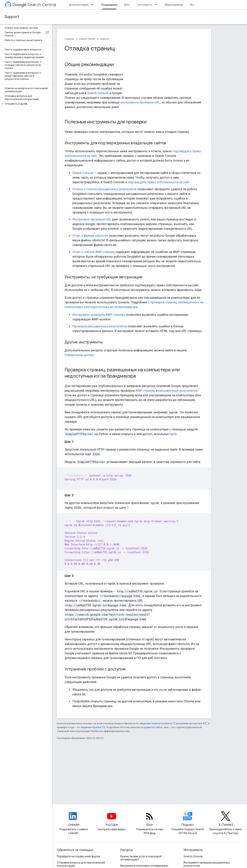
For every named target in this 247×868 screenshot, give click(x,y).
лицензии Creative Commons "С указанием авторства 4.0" (173, 723)
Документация (79, 5)
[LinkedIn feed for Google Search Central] (74, 819)
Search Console (98, 93)
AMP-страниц (145, 391)
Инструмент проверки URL (92, 219)
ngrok (173, 434)
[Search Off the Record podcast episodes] (188, 819)
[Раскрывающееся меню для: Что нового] (157, 5)
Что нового (145, 5)
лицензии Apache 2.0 (93, 727)
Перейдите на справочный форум (78, 856)
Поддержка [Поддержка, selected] (109, 5)
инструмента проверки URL (140, 102)
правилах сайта (153, 727)
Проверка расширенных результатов (100, 326)
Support (12, 17)
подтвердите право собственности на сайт (159, 182)
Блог (127, 5)
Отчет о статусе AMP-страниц (94, 252)
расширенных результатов (178, 391)
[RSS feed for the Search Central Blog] (150, 819)
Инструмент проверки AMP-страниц (99, 315)
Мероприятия (174, 5)
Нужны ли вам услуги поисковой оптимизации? (141, 858)
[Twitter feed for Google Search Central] (226, 819)
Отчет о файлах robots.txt (90, 236)
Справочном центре (79, 355)
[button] (25, 104)
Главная (69, 39)
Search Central (34, 5)
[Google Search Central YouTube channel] (112, 819)
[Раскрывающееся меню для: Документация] (93, 5)
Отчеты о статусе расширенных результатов (105, 189)
